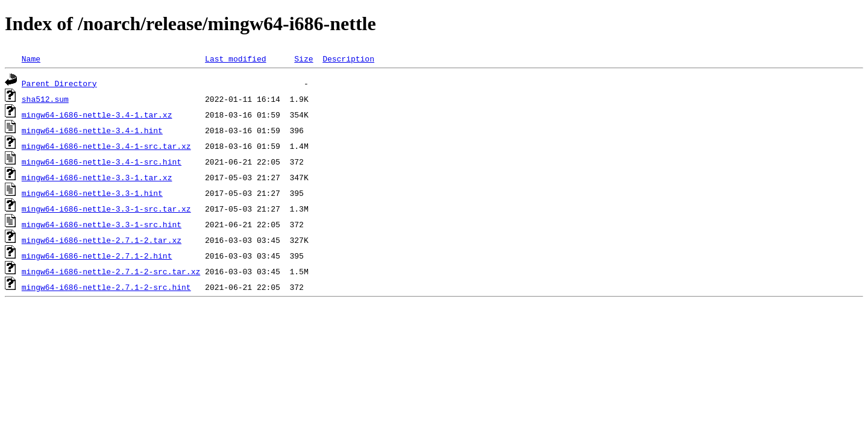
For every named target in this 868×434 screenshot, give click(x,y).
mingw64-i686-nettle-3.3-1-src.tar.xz (106, 209)
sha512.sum (45, 99)
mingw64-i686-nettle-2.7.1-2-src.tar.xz (111, 271)
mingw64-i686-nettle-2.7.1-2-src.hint (106, 287)
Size (303, 58)
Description (348, 58)
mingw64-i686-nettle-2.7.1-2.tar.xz (102, 240)
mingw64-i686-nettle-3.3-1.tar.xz (97, 177)
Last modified (235, 58)
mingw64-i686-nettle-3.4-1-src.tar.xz (106, 146)
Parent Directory (59, 83)
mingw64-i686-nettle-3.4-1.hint (92, 130)
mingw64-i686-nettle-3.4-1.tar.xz (97, 115)
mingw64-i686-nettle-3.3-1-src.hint (102, 224)
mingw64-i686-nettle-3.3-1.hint (92, 193)
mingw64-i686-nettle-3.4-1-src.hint (102, 162)
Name (31, 58)
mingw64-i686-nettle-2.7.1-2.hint (97, 256)
